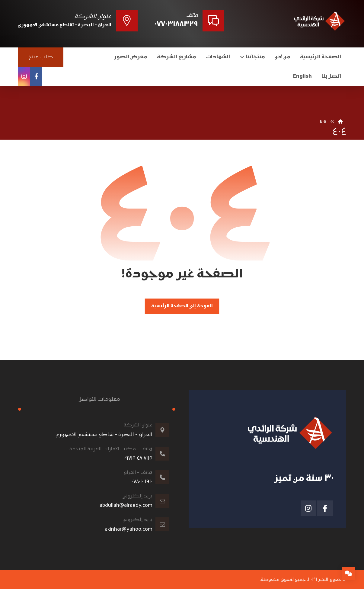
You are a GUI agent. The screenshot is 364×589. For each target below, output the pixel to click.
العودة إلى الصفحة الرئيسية (182, 306)
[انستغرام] (24, 76)
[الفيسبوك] (36, 76)
